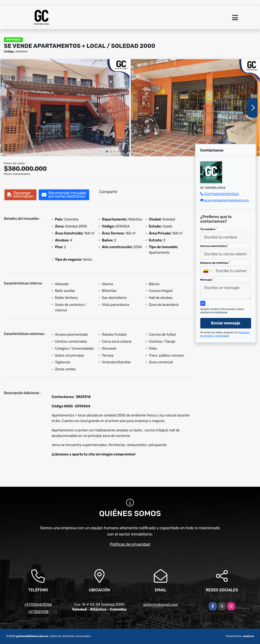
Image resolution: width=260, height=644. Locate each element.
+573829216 (38, 612)
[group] (65, 108)
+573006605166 (38, 605)
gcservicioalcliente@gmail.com (227, 200)
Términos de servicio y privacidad (225, 334)
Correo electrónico (215, 246)
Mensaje (207, 279)
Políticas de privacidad (130, 544)
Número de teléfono (215, 263)
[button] (107, 152)
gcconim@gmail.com (161, 605)
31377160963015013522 (222, 194)
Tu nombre (209, 229)
